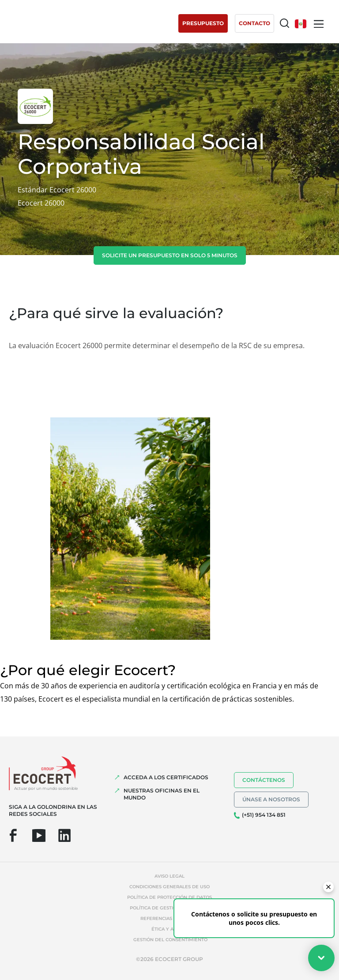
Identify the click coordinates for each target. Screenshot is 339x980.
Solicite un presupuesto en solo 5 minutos (170, 255)
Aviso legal (169, 876)
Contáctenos (264, 780)
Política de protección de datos (169, 897)
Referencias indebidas (170, 918)
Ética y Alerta (170, 929)
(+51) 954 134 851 (264, 815)
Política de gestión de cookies (170, 908)
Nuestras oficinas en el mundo (162, 794)
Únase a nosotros (271, 799)
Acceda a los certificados (166, 777)
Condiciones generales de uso (169, 887)
